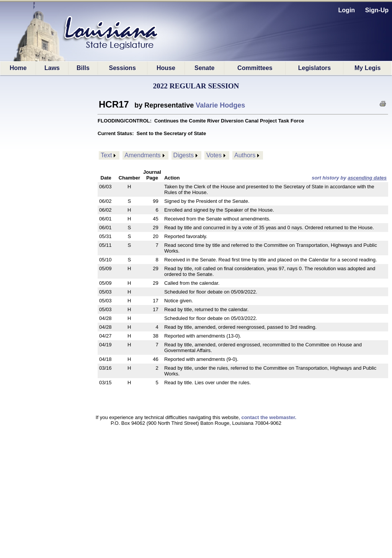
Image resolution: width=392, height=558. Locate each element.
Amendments (142, 155)
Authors (245, 155)
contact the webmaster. (269, 417)
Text (106, 155)
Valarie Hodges (220, 105)
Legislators (314, 68)
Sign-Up (377, 10)
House (166, 68)
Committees (255, 68)
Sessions (122, 68)
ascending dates (367, 178)
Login (347, 10)
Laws (52, 68)
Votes (214, 155)
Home (18, 68)
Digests (184, 155)
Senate (204, 68)
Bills (83, 68)
